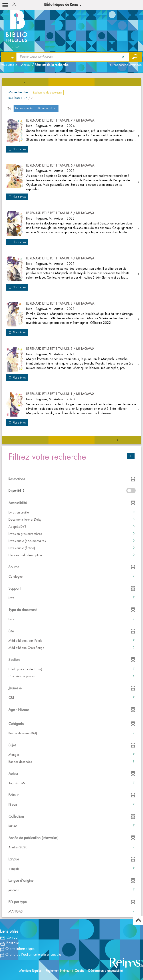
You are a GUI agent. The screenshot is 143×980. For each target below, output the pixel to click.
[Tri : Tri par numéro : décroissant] (36, 109)
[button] (71, 512)
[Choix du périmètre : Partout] (9, 57)
